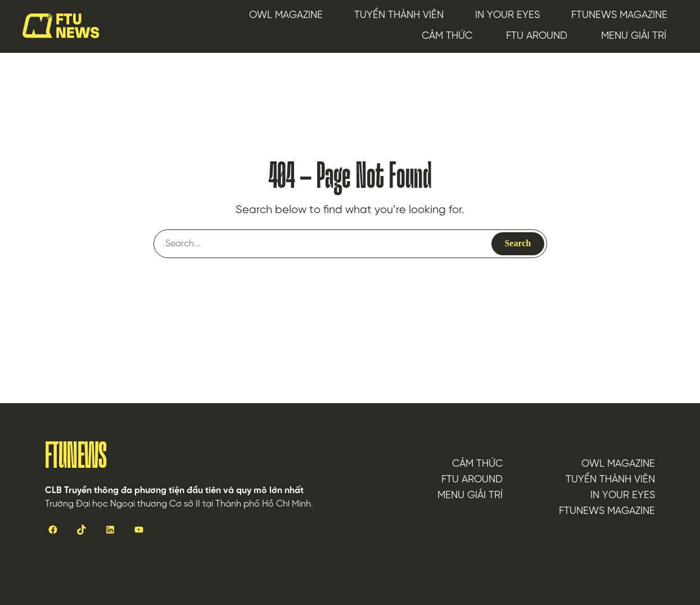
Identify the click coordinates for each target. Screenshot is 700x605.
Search (518, 243)
